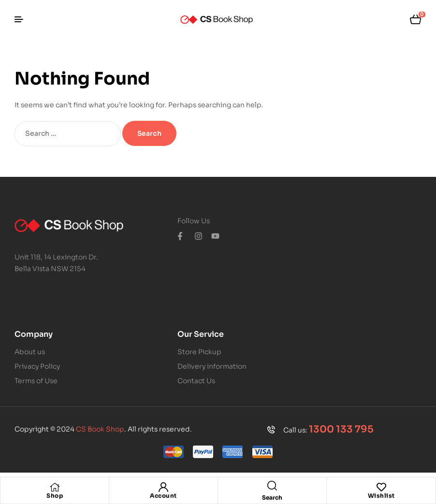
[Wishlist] (381, 487)
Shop (55, 496)
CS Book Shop (100, 429)
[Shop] (55, 487)
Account (163, 496)
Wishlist (381, 496)
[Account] (163, 487)
